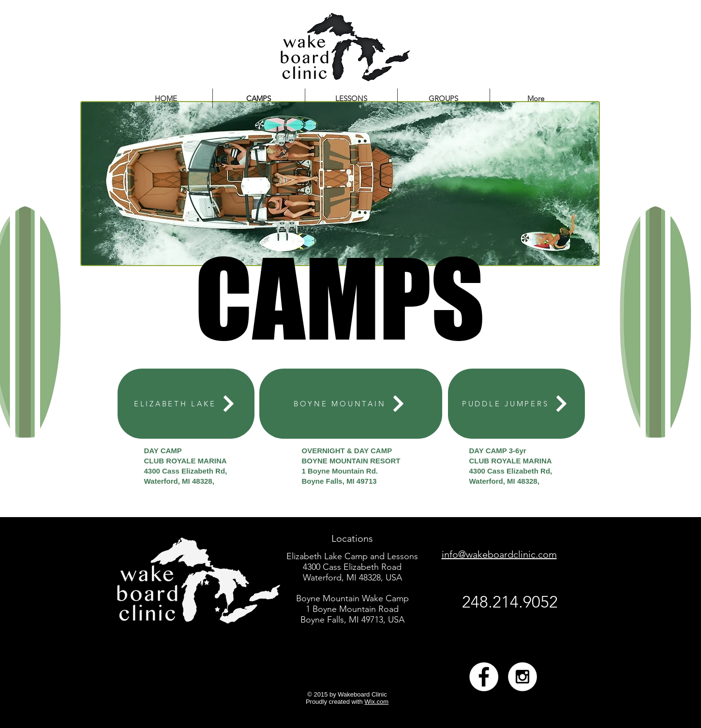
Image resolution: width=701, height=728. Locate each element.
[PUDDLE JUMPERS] (516, 404)
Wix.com (376, 702)
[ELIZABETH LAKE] (186, 404)
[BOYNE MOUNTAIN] (351, 404)
